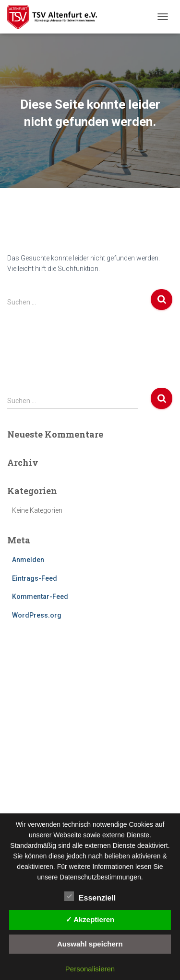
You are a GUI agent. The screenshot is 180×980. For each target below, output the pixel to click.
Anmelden (28, 560)
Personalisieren (90, 969)
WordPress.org (37, 615)
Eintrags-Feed (35, 578)
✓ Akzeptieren (90, 919)
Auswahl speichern (90, 944)
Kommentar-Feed (40, 597)
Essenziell (90, 897)
